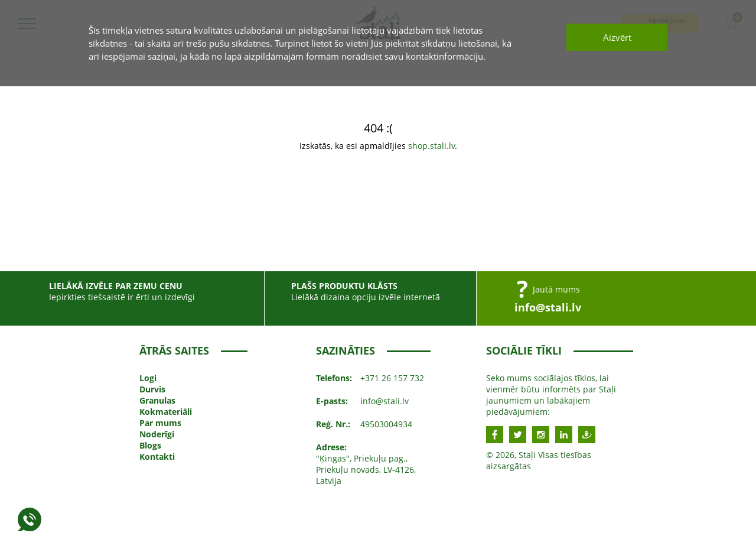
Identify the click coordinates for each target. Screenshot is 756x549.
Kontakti (157, 457)
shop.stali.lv (431, 146)
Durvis (152, 389)
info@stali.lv (548, 307)
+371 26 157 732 (392, 378)
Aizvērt (617, 37)
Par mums (160, 423)
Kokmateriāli (166, 412)
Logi (148, 378)
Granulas (157, 400)
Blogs (150, 445)
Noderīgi (157, 434)
